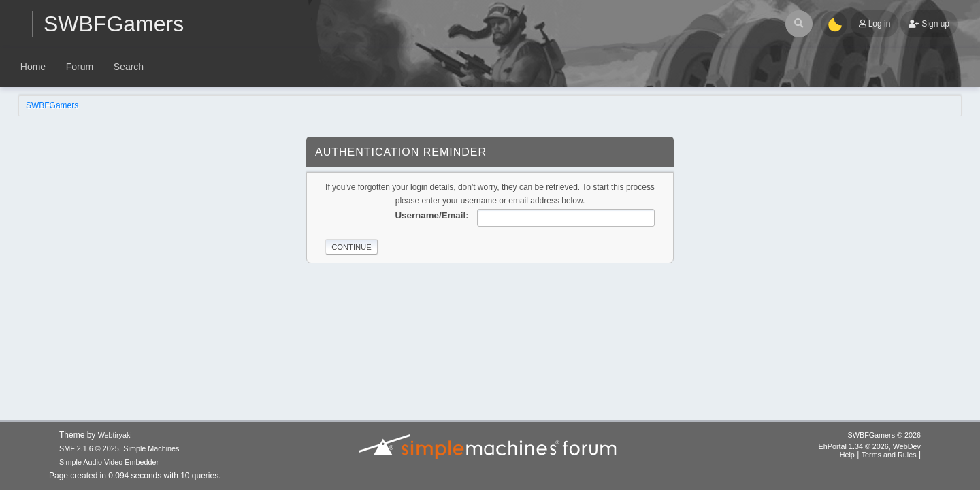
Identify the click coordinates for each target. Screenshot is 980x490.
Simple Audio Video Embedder (109, 462)
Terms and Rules (889, 455)
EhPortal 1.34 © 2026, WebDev (870, 446)
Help (847, 455)
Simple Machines (151, 448)
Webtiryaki (115, 435)
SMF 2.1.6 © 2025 (89, 448)
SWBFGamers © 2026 (884, 435)
